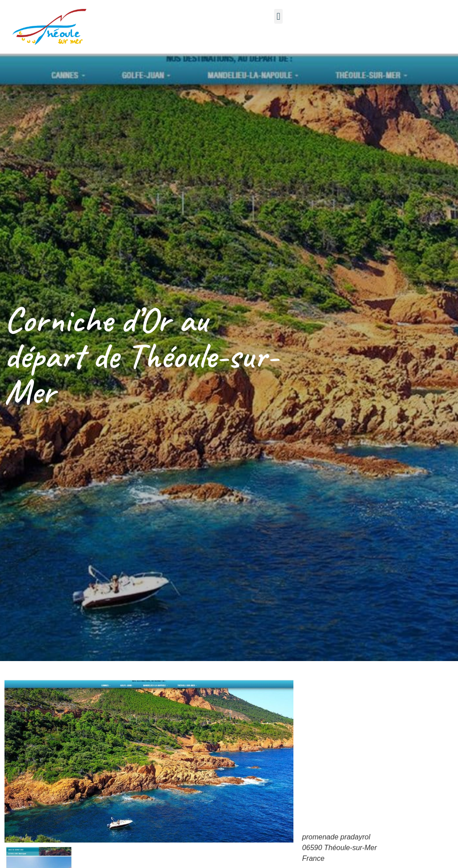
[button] (278, 16)
